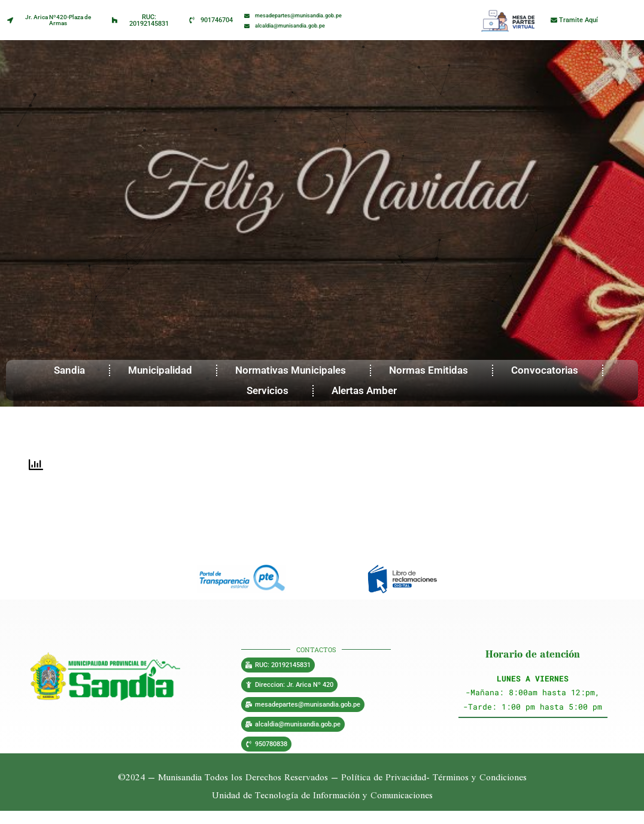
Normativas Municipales (294, 370)
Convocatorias (548, 370)
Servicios (271, 390)
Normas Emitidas (432, 370)
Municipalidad (163, 370)
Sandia (72, 370)
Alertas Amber (367, 390)
